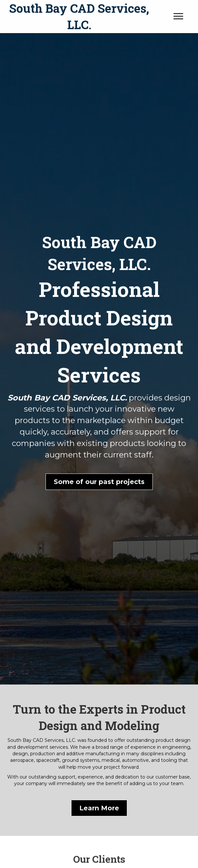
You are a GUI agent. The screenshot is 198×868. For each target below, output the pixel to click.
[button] (99, 487)
